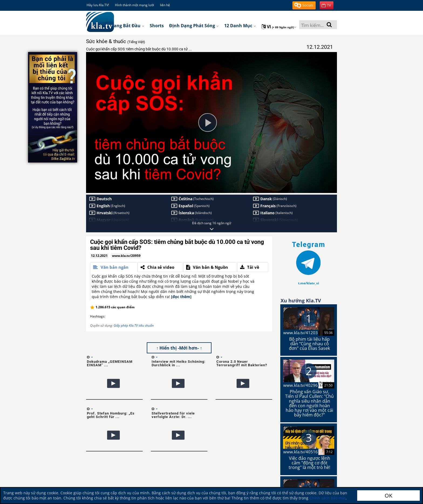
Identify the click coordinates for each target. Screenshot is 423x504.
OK (388, 496)
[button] (304, 5)
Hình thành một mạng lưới (134, 5)
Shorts (157, 26)
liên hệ (165, 5)
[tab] (114, 267)
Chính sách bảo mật (328, 498)
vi (279, 27)
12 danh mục (240, 26)
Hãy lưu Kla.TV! (98, 5)
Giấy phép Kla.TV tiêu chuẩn (134, 325)
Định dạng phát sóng (194, 26)
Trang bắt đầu (127, 26)
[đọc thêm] (181, 297)
